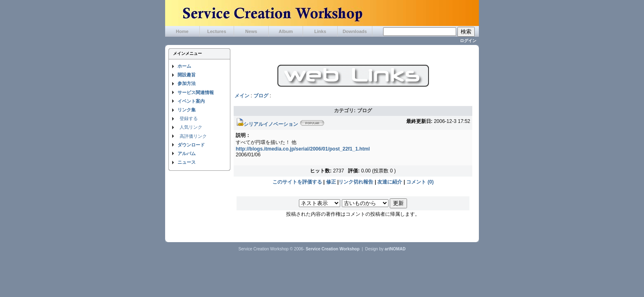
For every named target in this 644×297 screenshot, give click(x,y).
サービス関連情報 (196, 92)
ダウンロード (191, 145)
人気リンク (191, 127)
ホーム (184, 66)
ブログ (261, 96)
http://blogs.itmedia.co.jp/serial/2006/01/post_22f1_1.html (303, 149)
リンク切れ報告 (356, 182)
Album (286, 31)
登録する (189, 118)
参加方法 (187, 83)
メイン (242, 96)
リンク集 (187, 110)
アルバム (187, 153)
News (251, 31)
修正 (331, 182)
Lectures (217, 31)
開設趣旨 (187, 75)
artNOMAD (395, 249)
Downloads (355, 31)
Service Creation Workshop (332, 249)
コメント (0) (420, 182)
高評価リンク (193, 136)
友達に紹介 (390, 182)
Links (320, 31)
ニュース (187, 162)
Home (182, 31)
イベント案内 (191, 101)
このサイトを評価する (297, 182)
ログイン (468, 41)
